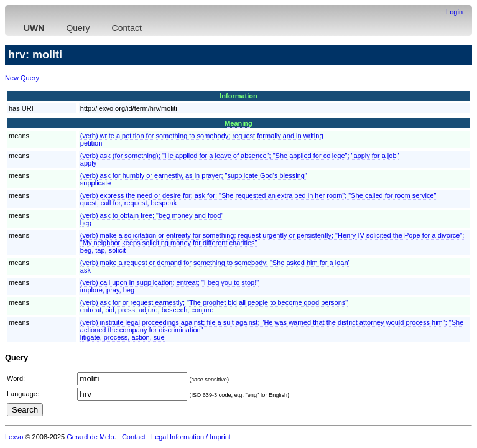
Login (454, 12)
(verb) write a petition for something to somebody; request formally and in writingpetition (202, 139)
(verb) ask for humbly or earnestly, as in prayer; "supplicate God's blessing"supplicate (194, 179)
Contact (127, 28)
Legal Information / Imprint (191, 437)
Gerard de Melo (90, 437)
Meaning (238, 123)
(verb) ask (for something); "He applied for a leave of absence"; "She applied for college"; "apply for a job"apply (240, 159)
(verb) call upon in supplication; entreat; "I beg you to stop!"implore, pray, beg (169, 286)
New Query (22, 78)
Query (78, 28)
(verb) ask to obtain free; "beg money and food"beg (152, 219)
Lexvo (14, 437)
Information (238, 96)
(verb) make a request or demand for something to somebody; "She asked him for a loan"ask (215, 266)
